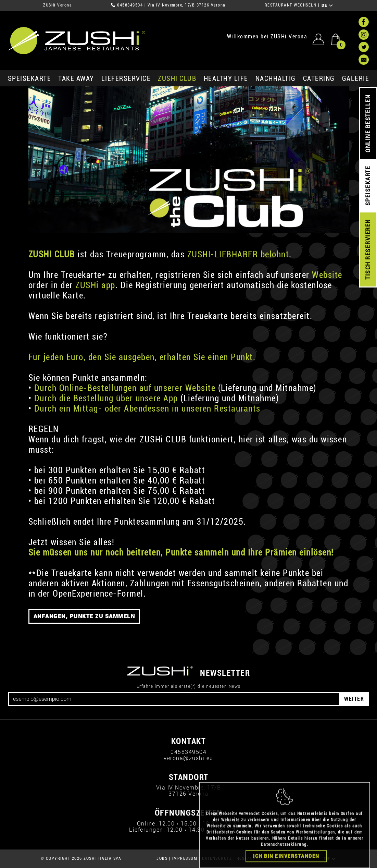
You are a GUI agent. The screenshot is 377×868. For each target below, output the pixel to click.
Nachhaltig (276, 78)
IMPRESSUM (185, 858)
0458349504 (130, 5)
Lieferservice (126, 78)
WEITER (354, 699)
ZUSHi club (177, 78)
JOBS (162, 858)
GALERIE (356, 78)
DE (328, 5)
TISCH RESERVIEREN (368, 250)
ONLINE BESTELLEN (368, 124)
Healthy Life (226, 78)
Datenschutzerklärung (284, 858)
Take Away (76, 78)
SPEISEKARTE (30, 78)
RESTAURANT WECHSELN (291, 5)
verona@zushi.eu (188, 758)
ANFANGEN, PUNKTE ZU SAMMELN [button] (84, 616)
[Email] (174, 699)
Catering (319, 78)
